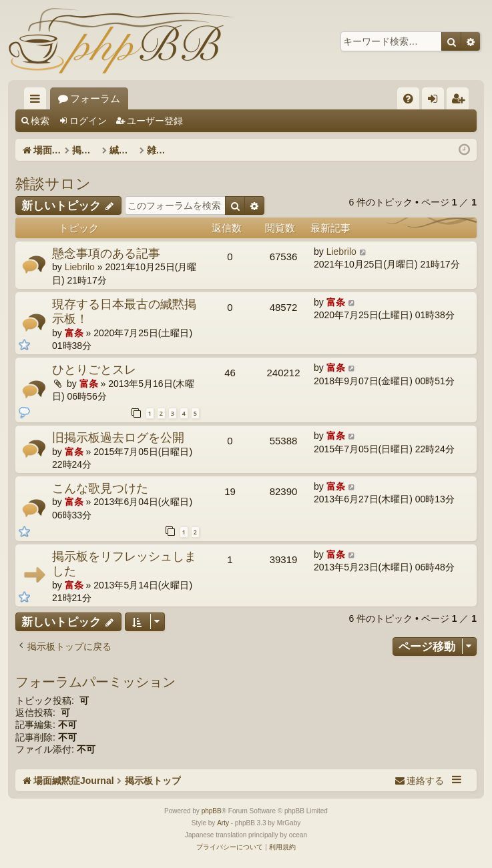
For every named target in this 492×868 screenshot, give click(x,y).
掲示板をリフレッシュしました (124, 563)
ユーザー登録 (155, 121)
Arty (223, 823)
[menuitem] (408, 98)
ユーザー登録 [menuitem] (461, 101)
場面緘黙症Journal (99, 98)
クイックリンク (38, 101)
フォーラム (198, 98)
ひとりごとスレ (94, 369)
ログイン (88, 121)
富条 (74, 333)
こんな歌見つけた (100, 488)
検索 (40, 121)
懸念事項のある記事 (106, 253)
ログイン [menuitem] (436, 101)
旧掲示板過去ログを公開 (118, 437)
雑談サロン (53, 183)
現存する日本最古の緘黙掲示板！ (124, 311)
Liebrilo (80, 267)
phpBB (212, 811)
